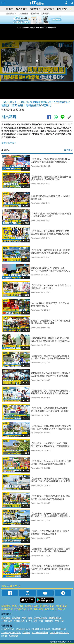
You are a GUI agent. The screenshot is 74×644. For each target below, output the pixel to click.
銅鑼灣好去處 (47, 606)
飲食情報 (61, 9)
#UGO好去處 (8, 629)
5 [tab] (42, 19)
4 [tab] (39, 19)
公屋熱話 (24, 14)
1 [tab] (31, 19)
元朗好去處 (61, 606)
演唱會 (10, 9)
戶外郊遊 (49, 609)
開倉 (21, 606)
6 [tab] (44, 19)
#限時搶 (26, 633)
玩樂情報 (34, 9)
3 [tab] (36, 19)
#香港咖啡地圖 (59, 629)
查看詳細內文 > (9, 143)
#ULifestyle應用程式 (11, 633)
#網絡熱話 (13, 636)
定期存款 (45, 14)
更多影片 (68, 150)
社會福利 (60, 609)
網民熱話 (6, 618)
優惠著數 (20, 9)
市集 (14, 606)
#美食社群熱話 (23, 629)
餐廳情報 (38, 609)
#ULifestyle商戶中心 (60, 633)
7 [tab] (36, 23)
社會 (30, 609)
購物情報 (48, 9)
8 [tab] (39, 23)
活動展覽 (6, 606)
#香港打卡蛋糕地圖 (41, 629)
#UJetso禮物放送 (40, 633)
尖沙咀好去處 (32, 606)
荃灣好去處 (7, 609)
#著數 (4, 636)
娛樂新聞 (35, 14)
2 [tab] (34, 19)
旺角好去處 (20, 609)
